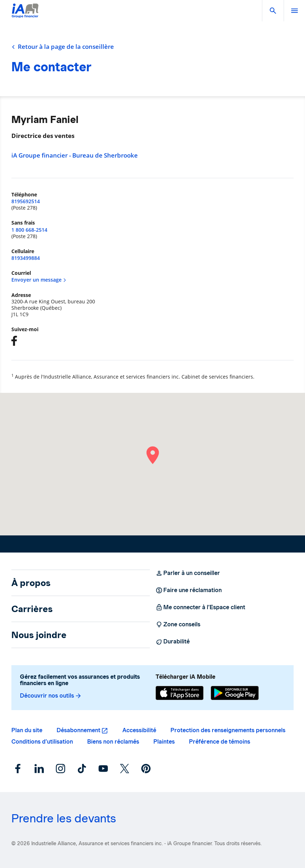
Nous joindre (39, 635)
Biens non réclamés (113, 742)
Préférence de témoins (220, 742)
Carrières (32, 609)
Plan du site (27, 730)
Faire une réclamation (189, 590)
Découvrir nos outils (51, 696)
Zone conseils (178, 625)
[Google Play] (235, 693)
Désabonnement (78, 730)
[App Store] (180, 693)
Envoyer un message (39, 280)
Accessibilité (139, 730)
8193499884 (26, 258)
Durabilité (173, 642)
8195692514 (26, 201)
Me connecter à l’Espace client (200, 607)
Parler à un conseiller (188, 573)
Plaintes (164, 742)
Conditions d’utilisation (42, 742)
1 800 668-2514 (29, 230)
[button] (273, 11)
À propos (31, 583)
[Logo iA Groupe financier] (25, 15)
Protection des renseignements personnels (228, 730)
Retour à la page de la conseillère (63, 47)
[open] (294, 11)
